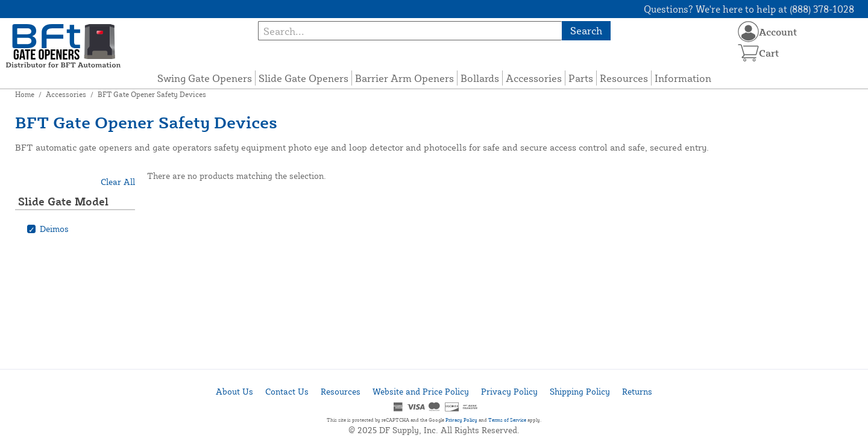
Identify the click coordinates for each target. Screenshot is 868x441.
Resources (624, 78)
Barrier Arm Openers (404, 78)
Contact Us (287, 391)
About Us (234, 391)
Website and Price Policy (421, 391)
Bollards (480, 78)
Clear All (118, 182)
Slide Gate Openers (303, 78)
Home (25, 94)
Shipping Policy (580, 391)
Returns (637, 391)
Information (683, 78)
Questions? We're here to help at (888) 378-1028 (749, 9)
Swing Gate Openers (205, 78)
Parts (581, 78)
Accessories (534, 78)
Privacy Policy (509, 391)
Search (586, 30)
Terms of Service (507, 420)
